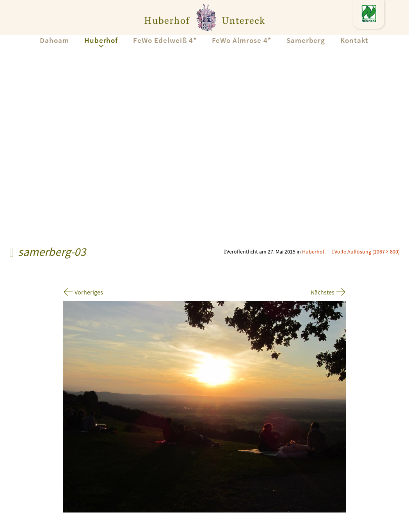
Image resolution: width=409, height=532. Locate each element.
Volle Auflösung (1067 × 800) (367, 252)
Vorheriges (83, 292)
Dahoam (54, 40)
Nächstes (328, 292)
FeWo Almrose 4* (242, 40)
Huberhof (101, 40)
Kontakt (354, 40)
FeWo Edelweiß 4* (165, 40)
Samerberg (306, 40)
